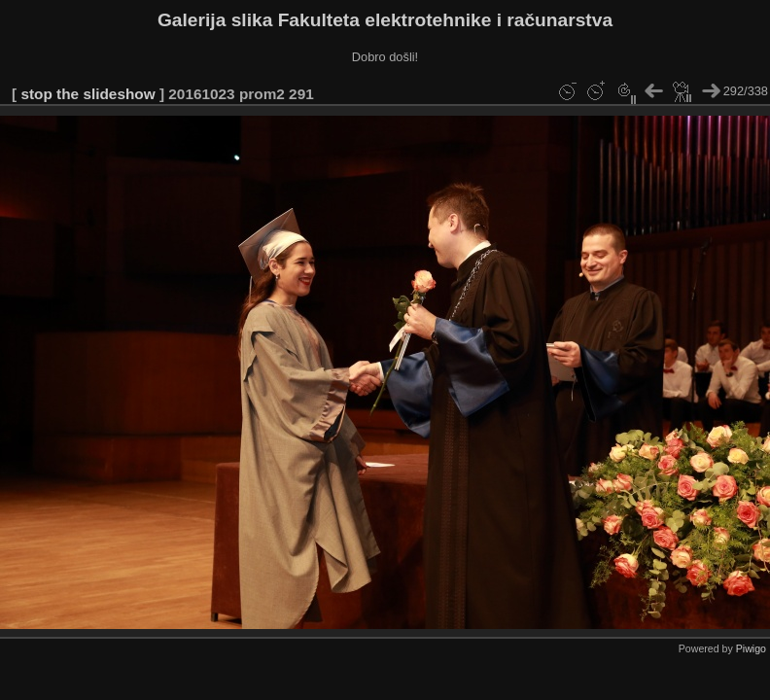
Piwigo (751, 648)
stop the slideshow (87, 94)
